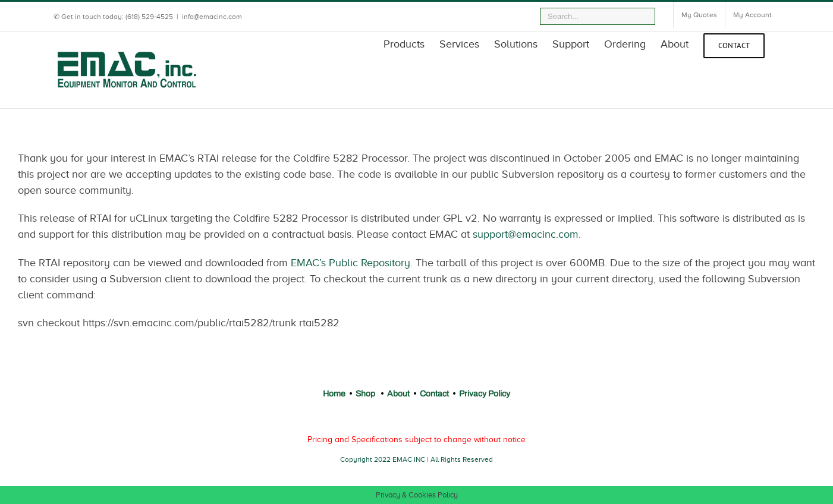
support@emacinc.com (526, 234)
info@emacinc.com (212, 17)
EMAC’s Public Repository (351, 263)
